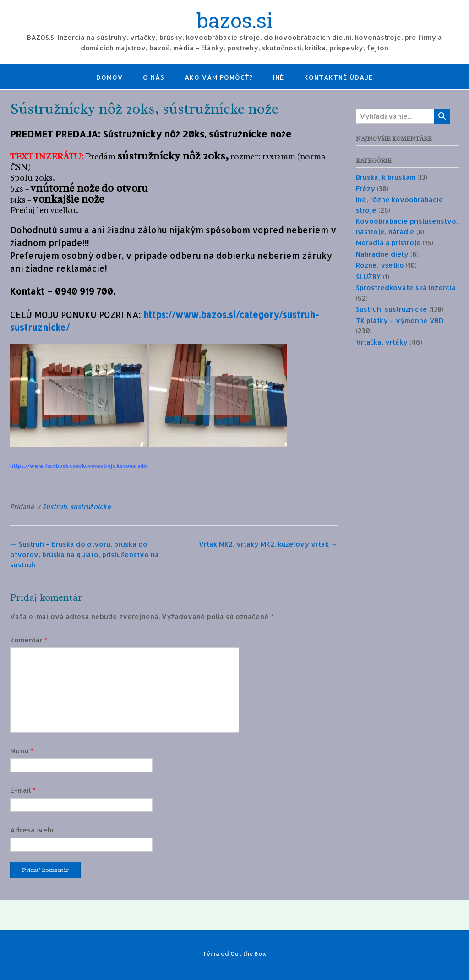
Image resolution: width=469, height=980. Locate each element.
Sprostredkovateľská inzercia (406, 287)
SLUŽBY (368, 276)
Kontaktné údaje (338, 77)
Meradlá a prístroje (388, 243)
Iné (278, 77)
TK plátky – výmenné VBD (400, 320)
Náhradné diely (382, 254)
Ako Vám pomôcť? (219, 77)
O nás (154, 77)
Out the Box (248, 953)
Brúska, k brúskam (386, 177)
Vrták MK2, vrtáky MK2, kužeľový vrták (268, 544)
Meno (22, 751)
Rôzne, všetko (380, 265)
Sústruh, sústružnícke (76, 506)
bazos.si (235, 22)
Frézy (365, 189)
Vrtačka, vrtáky (382, 342)
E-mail (23, 790)
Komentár (29, 640)
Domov (109, 77)
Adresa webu (33, 830)
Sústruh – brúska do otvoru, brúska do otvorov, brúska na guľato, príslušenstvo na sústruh (85, 554)
